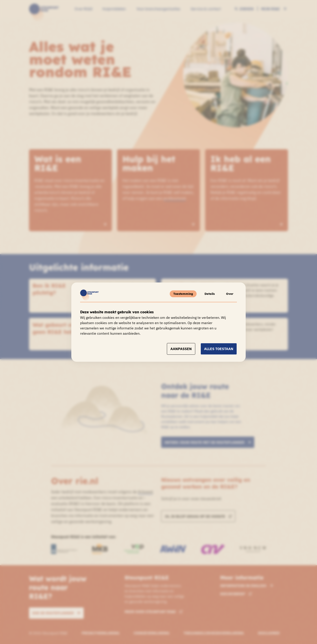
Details (210, 294)
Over (230, 294)
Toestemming (183, 294)
